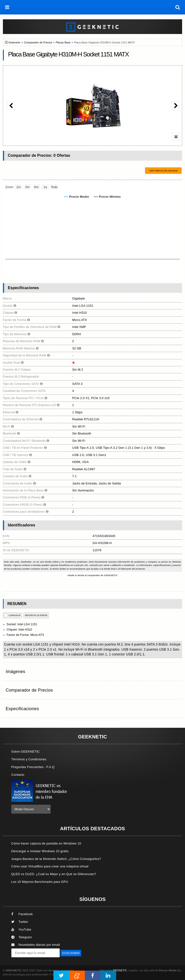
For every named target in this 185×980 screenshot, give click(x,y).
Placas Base (63, 42)
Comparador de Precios (38, 42)
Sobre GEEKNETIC (26, 752)
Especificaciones (22, 709)
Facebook (22, 914)
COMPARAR (12, 615)
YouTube (21, 929)
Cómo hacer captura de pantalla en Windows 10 (46, 843)
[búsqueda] (178, 7)
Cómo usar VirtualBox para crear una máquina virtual (50, 866)
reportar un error (36, 615)
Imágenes (16, 672)
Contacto (18, 775)
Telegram (22, 937)
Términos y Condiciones (29, 759)
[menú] (7, 7)
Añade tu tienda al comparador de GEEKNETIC (93, 575)
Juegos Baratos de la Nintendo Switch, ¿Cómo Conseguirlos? (56, 859)
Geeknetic (14, 42)
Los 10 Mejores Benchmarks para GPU (40, 882)
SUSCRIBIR (71, 953)
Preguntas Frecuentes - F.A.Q (33, 767)
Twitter (20, 922)
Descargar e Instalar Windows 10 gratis (40, 851)
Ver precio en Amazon (163, 171)
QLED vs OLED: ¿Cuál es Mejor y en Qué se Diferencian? (54, 874)
